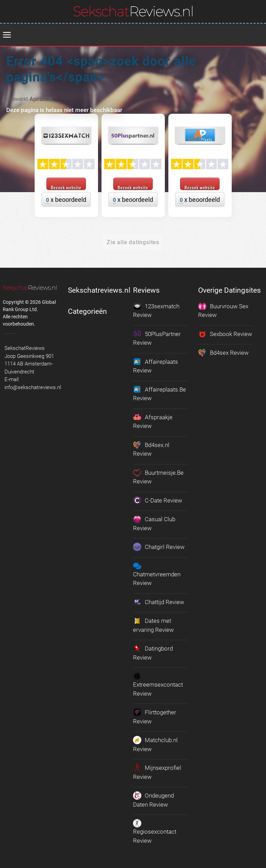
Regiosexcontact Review (155, 832)
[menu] (7, 35)
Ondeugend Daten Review (153, 800)
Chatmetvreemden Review (157, 574)
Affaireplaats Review (156, 366)
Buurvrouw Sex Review (223, 310)
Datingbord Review (153, 653)
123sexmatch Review (156, 310)
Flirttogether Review (155, 716)
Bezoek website (66, 187)
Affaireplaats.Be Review (159, 394)
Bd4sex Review (223, 353)
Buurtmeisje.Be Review (158, 477)
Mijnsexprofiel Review (157, 772)
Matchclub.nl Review (155, 744)
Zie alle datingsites (133, 242)
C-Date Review (158, 500)
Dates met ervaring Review (153, 625)
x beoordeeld (66, 200)
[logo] (133, 11)
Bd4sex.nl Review (151, 449)
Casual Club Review (154, 523)
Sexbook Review (225, 334)
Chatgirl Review (159, 547)
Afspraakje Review (153, 421)
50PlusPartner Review (157, 338)
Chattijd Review (159, 602)
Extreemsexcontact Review (158, 685)
